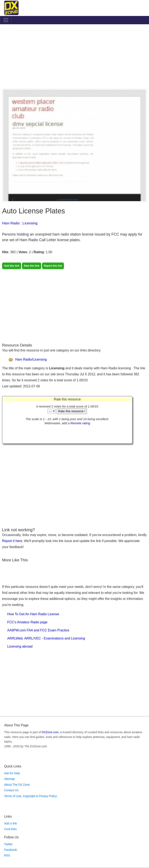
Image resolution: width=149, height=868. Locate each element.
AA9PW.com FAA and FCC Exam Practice (38, 630)
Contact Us (11, 790)
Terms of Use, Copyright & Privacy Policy (30, 796)
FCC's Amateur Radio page (27, 622)
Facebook (10, 850)
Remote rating (80, 423)
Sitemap (9, 779)
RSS (7, 855)
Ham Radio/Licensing (31, 360)
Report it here (12, 541)
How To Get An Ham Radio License (33, 614)
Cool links (10, 829)
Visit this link (12, 266)
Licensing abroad (20, 646)
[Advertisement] (74, 57)
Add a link (10, 823)
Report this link (53, 266)
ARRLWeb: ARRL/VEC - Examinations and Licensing (46, 638)
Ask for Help (12, 773)
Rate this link (32, 266)
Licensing (30, 223)
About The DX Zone (17, 785)
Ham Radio (11, 223)
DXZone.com (50, 732)
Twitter (8, 844)
